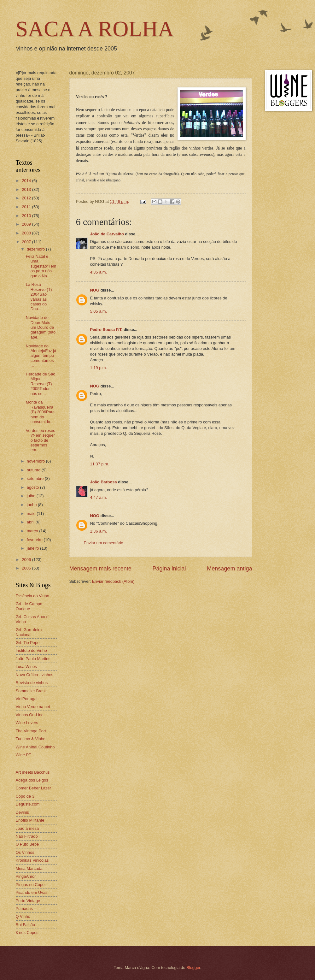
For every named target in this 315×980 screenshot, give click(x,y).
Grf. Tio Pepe (28, 643)
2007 (27, 242)
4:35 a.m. (99, 272)
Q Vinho (23, 916)
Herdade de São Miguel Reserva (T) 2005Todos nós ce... (41, 384)
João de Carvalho (107, 234)
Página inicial (169, 569)
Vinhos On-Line (30, 715)
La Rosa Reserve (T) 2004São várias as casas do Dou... (39, 297)
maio (32, 514)
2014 (27, 181)
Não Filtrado (27, 836)
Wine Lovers (27, 723)
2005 (27, 568)
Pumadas (24, 909)
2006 (27, 560)
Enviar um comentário (104, 543)
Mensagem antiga (229, 569)
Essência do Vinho (32, 596)
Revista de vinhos (32, 683)
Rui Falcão (26, 925)
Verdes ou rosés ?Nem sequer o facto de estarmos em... (41, 440)
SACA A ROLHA (95, 29)
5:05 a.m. (99, 311)
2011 (27, 207)
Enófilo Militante (30, 820)
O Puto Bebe (27, 844)
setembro (36, 478)
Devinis (22, 812)
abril (31, 522)
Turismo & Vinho (31, 739)
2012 (27, 198)
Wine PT (23, 755)
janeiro (33, 548)
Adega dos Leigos (32, 780)
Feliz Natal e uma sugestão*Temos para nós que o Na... (41, 266)
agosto (33, 487)
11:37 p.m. (100, 464)
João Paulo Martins (33, 659)
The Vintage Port (31, 731)
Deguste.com (28, 804)
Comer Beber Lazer (33, 788)
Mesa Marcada (29, 868)
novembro (36, 461)
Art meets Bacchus (33, 772)
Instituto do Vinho (31, 650)
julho (32, 496)
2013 (27, 189)
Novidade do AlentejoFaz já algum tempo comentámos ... (41, 356)
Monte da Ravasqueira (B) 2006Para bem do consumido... (40, 412)
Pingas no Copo (30, 885)
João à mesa (27, 828)
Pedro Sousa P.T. (106, 330)
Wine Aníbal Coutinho (35, 747)
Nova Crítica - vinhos (35, 675)
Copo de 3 (25, 796)
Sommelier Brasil (31, 691)
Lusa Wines (26, 667)
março (33, 531)
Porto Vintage (28, 901)
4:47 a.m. (99, 497)
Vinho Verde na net (33, 707)
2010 (27, 216)
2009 (27, 224)
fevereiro (35, 540)
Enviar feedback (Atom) (113, 581)
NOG (95, 290)
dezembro (36, 249)
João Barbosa (104, 482)
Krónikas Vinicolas (32, 860)
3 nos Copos (27, 933)
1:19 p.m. (99, 368)
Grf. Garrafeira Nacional (29, 632)
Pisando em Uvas (32, 892)
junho (32, 505)
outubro (34, 470)
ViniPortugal (27, 699)
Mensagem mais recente (100, 569)
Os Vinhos (25, 852)
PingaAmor (26, 876)
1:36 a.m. (99, 531)
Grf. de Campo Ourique (29, 606)
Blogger (193, 968)
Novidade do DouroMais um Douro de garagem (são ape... (41, 327)
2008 (27, 233)
